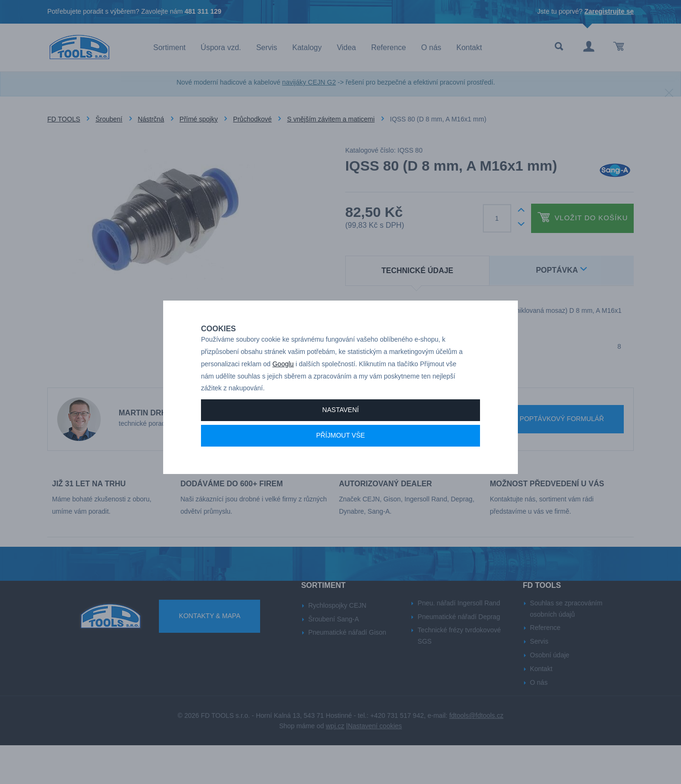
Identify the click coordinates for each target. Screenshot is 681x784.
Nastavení (340, 443)
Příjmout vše (340, 468)
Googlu (283, 397)
